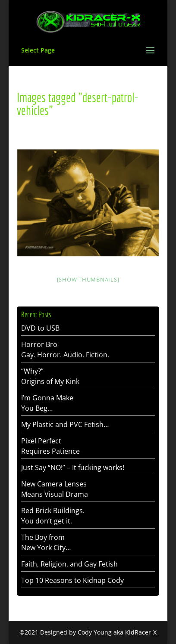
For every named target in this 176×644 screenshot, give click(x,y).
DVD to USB (40, 328)
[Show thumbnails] (88, 279)
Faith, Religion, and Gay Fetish (69, 564)
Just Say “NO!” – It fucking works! (73, 468)
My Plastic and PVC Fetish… (65, 424)
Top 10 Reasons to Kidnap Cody (72, 580)
